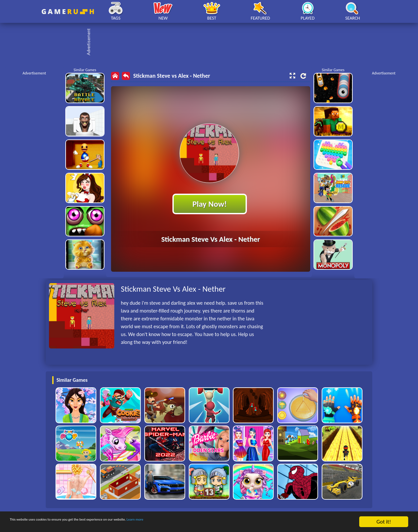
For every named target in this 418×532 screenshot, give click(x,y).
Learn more (204, 522)
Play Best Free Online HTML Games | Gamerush (68, 12)
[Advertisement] (212, 42)
